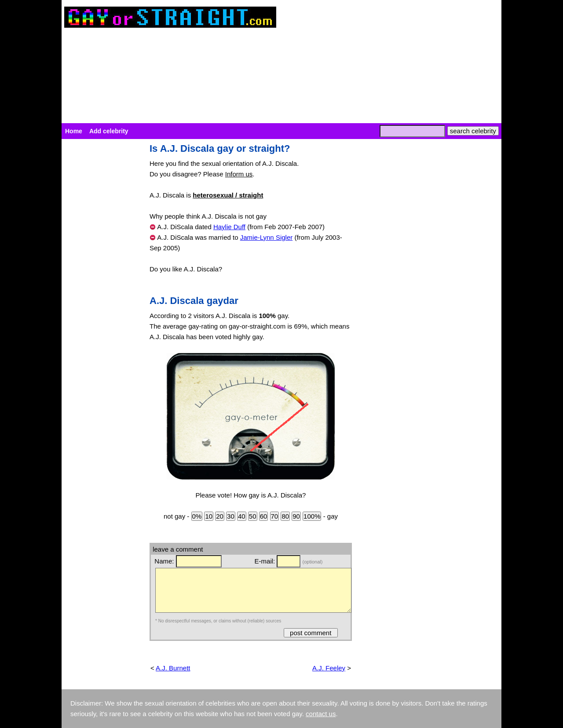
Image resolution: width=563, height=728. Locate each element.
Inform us (239, 174)
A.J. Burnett (173, 668)
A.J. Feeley (329, 668)
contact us (321, 714)
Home (74, 131)
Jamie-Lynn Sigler (267, 237)
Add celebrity (109, 131)
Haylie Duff (229, 227)
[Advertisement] (101, 275)
